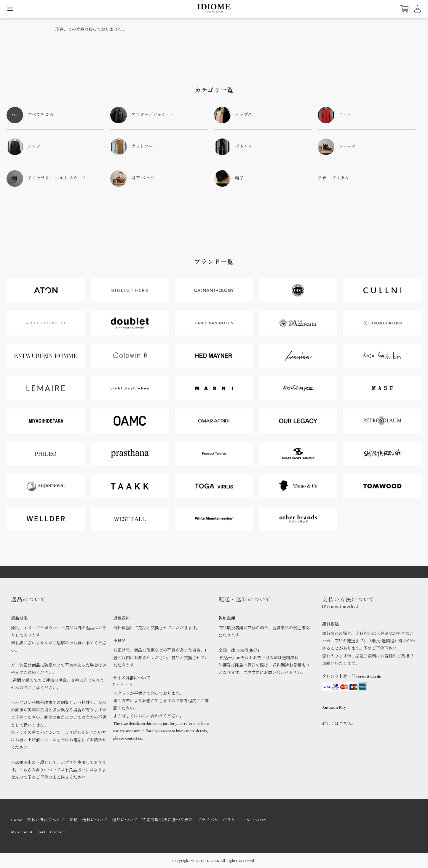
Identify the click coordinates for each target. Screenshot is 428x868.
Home (17, 820)
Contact (58, 832)
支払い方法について (46, 820)
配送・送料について (89, 820)
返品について (125, 820)
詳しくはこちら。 (339, 724)
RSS (248, 820)
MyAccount (22, 832)
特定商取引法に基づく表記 (167, 820)
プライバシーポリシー (219, 820)
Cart (41, 832)
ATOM (261, 820)
